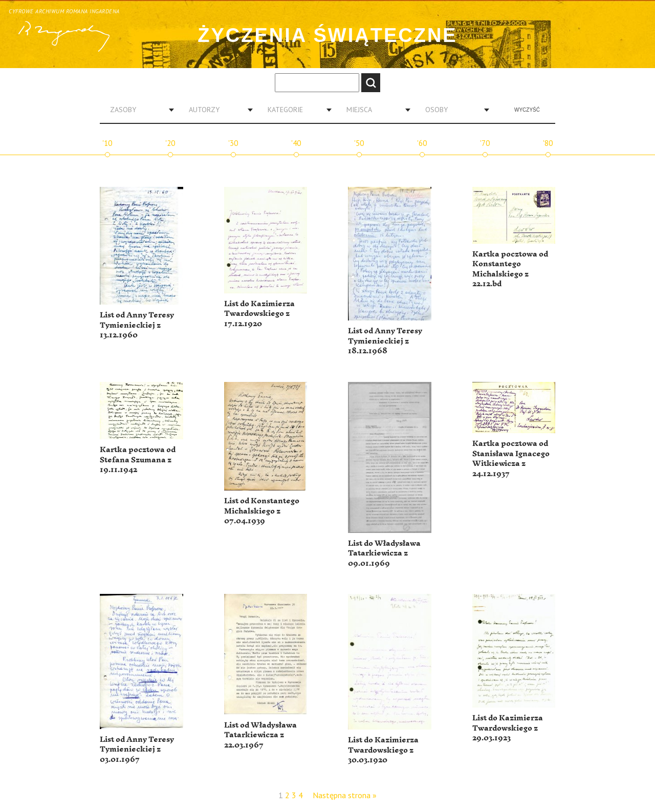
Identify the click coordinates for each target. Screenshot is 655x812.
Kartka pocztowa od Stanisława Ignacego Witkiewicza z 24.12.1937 (511, 459)
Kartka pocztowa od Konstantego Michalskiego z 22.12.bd (510, 269)
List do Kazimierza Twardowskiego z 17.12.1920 (259, 314)
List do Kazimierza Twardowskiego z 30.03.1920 (383, 750)
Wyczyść (527, 110)
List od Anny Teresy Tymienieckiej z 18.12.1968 (385, 341)
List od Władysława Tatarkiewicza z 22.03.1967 (260, 735)
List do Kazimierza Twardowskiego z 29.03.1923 (508, 728)
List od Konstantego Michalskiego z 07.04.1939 (262, 511)
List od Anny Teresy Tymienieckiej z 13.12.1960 (137, 325)
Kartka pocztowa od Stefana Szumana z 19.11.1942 (138, 460)
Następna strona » (345, 795)
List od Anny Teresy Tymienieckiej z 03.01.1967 (137, 750)
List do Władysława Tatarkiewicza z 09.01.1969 (384, 553)
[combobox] (138, 110)
